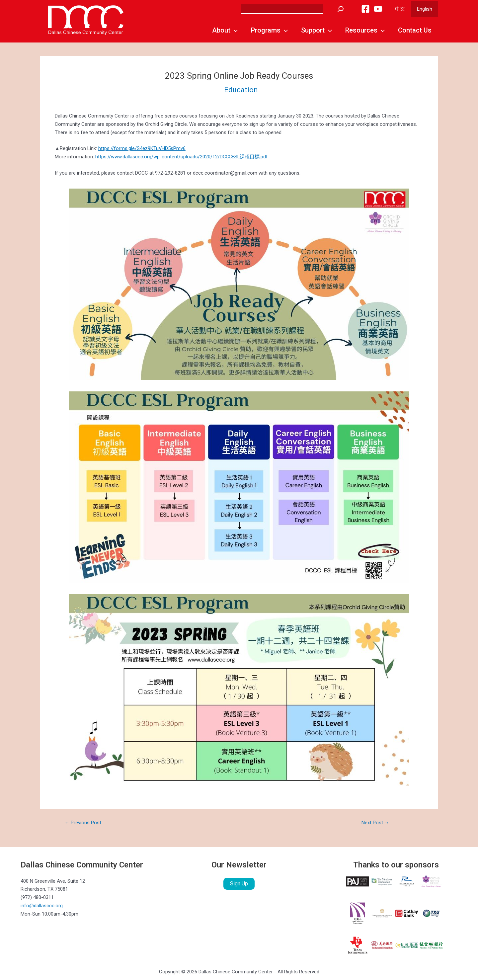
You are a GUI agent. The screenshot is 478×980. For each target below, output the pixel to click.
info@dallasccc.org (42, 906)
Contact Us (415, 30)
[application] (234, 30)
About (225, 30)
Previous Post (83, 823)
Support (317, 30)
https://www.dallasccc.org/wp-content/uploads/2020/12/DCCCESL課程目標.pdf (182, 157)
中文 (403, 9)
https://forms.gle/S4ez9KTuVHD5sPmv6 (142, 148)
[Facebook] (369, 9)
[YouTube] (382, 9)
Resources (365, 30)
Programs (269, 30)
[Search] (345, 9)
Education (241, 90)
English (426, 9)
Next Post (375, 823)
